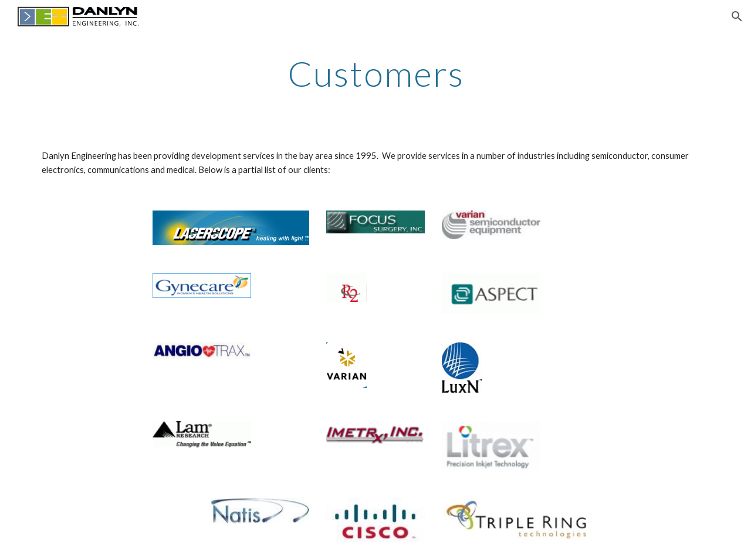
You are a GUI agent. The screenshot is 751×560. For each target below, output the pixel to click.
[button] (737, 16)
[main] (375, 73)
